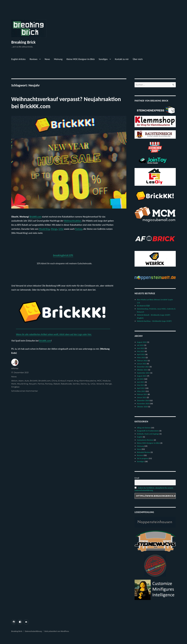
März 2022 (141, 357)
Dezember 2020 (143, 400)
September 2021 (143, 373)
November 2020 (143, 404)
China (54, 381)
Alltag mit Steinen (144, 428)
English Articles (18, 59)
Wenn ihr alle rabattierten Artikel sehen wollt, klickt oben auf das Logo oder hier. (54, 334)
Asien (21, 381)
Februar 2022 (142, 361)
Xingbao (15, 387)
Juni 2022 (141, 348)
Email (137, 478)
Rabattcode (66, 384)
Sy (89, 384)
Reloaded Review (144, 452)
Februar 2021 (142, 394)
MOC (99, 381)
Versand (100, 384)
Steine (84, 384)
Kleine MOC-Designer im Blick (81, 59)
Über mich (138, 59)
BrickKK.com (36, 217)
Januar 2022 (142, 364)
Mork (14, 384)
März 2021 (141, 391)
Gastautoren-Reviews (145, 440)
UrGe (61, 229)
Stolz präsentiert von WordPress (57, 631)
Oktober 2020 (142, 407)
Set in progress (143, 458)
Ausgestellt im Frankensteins (148, 431)
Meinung (58, 59)
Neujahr (33, 384)
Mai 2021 (141, 385)
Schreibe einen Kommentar (25, 391)
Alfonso (15, 368)
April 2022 (141, 354)
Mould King (44, 229)
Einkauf (62, 381)
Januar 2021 (142, 397)
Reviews (34, 59)
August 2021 (142, 376)
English (140, 437)
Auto (27, 381)
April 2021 (141, 388)
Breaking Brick (23, 42)
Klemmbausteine (88, 381)
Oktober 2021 (142, 370)
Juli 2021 (140, 379)
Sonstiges (103, 59)
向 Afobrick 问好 (144, 306)
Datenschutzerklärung (33, 631)
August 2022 (142, 342)
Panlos (41, 384)
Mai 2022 (141, 351)
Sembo (76, 384)
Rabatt (57, 384)
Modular (107, 381)
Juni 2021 (141, 382)
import (70, 381)
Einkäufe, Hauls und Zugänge (148, 434)
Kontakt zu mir (122, 59)
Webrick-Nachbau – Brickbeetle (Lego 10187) (154, 321)
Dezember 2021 (143, 367)
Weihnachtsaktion (73, 221)
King (76, 381)
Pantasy (79, 229)
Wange (54, 229)
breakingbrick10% (63, 255)
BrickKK (34, 381)
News (47, 59)
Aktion (14, 381)
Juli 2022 (140, 345)
